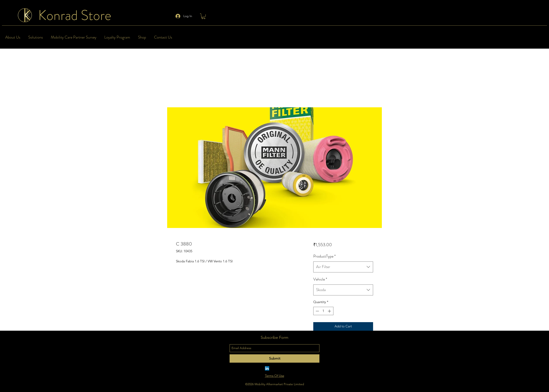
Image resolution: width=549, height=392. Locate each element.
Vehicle (320, 279)
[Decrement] (317, 311)
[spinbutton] (323, 311)
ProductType (324, 256)
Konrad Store (75, 15)
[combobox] (343, 267)
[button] (203, 16)
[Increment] (330, 311)
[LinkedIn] (267, 368)
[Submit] (274, 358)
